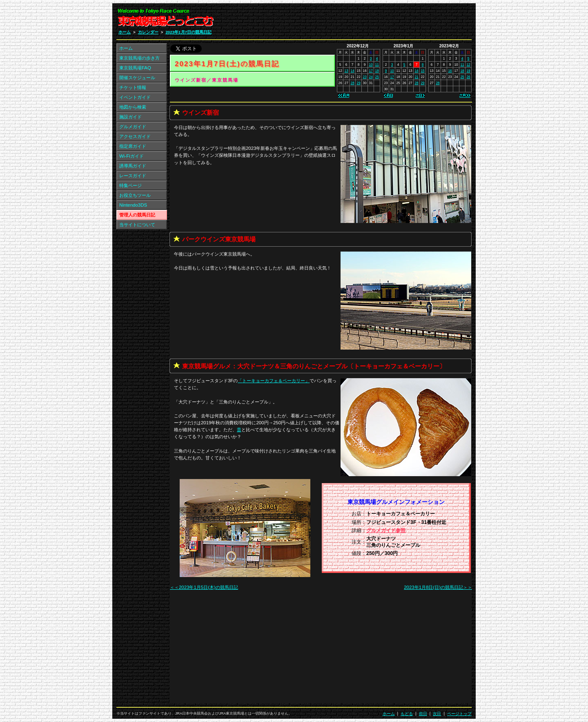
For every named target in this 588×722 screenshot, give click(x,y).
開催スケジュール (137, 78)
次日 (437, 714)
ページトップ (459, 714)
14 (353, 71)
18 (377, 71)
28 (353, 83)
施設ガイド (130, 117)
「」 (274, 381)
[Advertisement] (374, 20)
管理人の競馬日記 (137, 215)
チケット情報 (133, 87)
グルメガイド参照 (386, 530)
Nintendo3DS (133, 205)
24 (371, 77)
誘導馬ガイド (133, 166)
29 (359, 83)
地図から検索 (133, 107)
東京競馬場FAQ (135, 68)
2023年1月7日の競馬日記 (188, 32)
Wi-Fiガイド (131, 156)
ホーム (125, 32)
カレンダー (148, 32)
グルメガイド (133, 127)
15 (422, 71)
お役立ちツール (135, 195)
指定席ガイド (133, 146)
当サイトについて (137, 225)
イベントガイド (135, 97)
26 (468, 77)
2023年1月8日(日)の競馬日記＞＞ (438, 587)
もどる (407, 714)
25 (377, 77)
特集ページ (130, 185)
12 (468, 65)
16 (450, 71)
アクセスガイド (135, 136)
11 (377, 65)
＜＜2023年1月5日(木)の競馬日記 (204, 587)
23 (365, 77)
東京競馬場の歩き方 (139, 58)
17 (371, 71)
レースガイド (133, 176)
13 (346, 71)
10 (371, 65)
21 (416, 77)
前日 (423, 714)
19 (468, 71)
